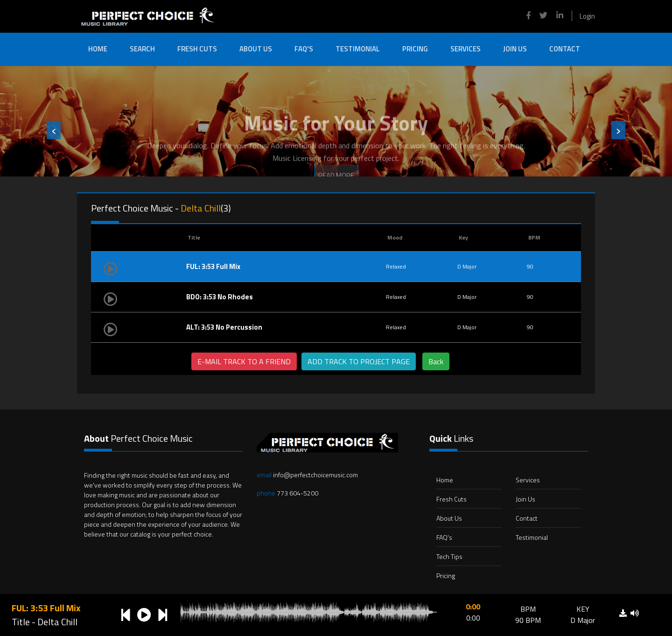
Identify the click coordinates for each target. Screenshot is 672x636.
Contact (565, 49)
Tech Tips (449, 556)
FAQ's (304, 49)
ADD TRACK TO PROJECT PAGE (359, 361)
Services (465, 49)
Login (587, 16)
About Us (256, 49)
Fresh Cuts (197, 49)
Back (436, 361)
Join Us (515, 49)
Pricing (415, 49)
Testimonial (358, 49)
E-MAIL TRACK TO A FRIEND (244, 361)
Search (142, 49)
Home (98, 49)
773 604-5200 (287, 493)
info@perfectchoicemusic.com (307, 475)
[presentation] (54, 130)
